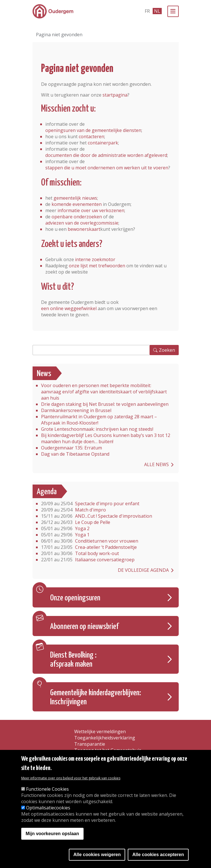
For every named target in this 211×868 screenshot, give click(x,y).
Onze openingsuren (75, 598)
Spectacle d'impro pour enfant (90, 504)
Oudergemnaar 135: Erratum (72, 448)
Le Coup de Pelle (76, 522)
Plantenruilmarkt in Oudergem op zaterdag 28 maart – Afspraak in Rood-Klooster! (99, 420)
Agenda (47, 492)
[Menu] (173, 11)
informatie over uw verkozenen (91, 210)
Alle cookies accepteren (158, 855)
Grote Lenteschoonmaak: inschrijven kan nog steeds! (97, 429)
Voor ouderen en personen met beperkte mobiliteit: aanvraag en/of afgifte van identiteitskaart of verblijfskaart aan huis (104, 392)
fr (147, 11)
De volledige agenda (143, 570)
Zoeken (167, 350)
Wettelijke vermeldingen (100, 731)
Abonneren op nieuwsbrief (84, 627)
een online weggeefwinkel (69, 308)
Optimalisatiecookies (48, 808)
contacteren (91, 137)
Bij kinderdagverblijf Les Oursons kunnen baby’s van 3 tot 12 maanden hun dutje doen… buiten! (106, 438)
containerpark (103, 143)
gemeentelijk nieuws (75, 198)
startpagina (115, 95)
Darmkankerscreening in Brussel (76, 410)
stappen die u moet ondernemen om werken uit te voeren (107, 168)
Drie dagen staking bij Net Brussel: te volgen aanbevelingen (105, 404)
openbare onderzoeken (77, 217)
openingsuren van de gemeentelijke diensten (93, 130)
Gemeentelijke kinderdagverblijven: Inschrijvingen (96, 698)
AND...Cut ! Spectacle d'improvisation (97, 516)
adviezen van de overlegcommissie (82, 223)
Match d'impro (73, 510)
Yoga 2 (65, 528)
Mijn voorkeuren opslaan (52, 834)
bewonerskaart (84, 229)
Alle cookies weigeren (97, 855)
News (44, 374)
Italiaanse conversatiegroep (88, 560)
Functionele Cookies (47, 789)
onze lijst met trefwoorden (97, 266)
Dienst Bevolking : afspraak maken (73, 660)
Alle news (156, 464)
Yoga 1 (65, 535)
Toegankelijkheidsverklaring (105, 738)
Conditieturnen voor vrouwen (90, 541)
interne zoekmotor (95, 259)
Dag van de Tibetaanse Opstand (75, 454)
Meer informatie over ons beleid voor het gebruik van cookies (71, 778)
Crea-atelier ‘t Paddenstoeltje (89, 547)
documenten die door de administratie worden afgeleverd (106, 155)
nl (157, 11)
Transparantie (90, 744)
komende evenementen (77, 204)
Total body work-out (80, 553)
